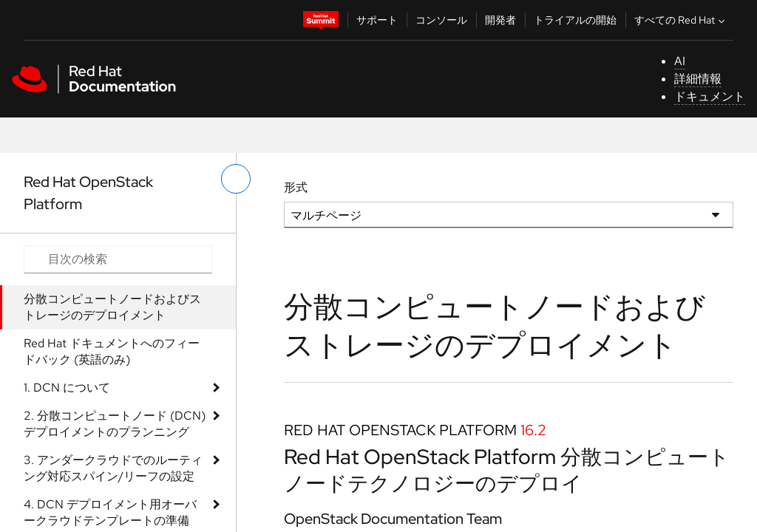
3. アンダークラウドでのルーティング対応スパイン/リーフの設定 (113, 468)
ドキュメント (710, 96)
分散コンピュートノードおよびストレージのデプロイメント (112, 307)
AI (680, 61)
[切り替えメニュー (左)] (236, 179)
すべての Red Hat (681, 20)
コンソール (441, 20)
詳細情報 (698, 79)
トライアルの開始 (575, 20)
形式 (296, 187)
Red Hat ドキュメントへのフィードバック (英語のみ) (112, 351)
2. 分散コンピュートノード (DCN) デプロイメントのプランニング (115, 424)
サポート (377, 20)
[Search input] (118, 259)
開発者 (500, 20)
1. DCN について (67, 388)
